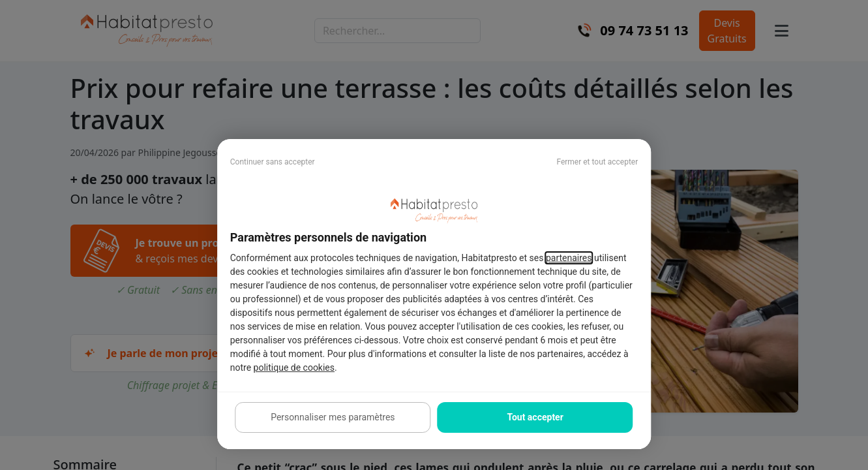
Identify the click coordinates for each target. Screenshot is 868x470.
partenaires (569, 258)
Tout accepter (535, 417)
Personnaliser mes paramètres (333, 417)
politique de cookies (294, 368)
